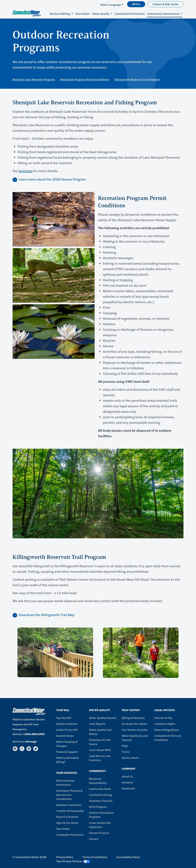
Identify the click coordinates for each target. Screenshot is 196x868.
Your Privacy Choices (73, 861)
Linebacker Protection (70, 835)
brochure (26, 171)
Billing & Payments (133, 718)
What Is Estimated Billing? (67, 760)
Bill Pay (136, 4)
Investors (127, 782)
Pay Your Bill (64, 718)
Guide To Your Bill (67, 730)
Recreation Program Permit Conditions (85, 79)
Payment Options (67, 724)
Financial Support (67, 752)
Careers (94, 839)
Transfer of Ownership (70, 811)
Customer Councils (101, 801)
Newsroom (128, 788)
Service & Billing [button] (60, 14)
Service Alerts (130, 758)
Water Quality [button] (101, 14)
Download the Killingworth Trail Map (47, 615)
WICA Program (98, 807)
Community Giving (100, 795)
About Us (127, 776)
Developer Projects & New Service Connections (69, 795)
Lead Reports (97, 724)
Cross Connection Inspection (100, 825)
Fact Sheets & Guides (135, 730)
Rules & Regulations (167, 730)
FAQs (125, 746)
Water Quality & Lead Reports (135, 738)
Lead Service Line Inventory (100, 758)
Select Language (111, 5)
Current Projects (99, 833)
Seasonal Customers (69, 805)
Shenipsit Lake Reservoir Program (34, 79)
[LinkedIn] (29, 749)
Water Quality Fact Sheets (100, 732)
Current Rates (65, 736)
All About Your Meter (135, 724)
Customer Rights (165, 724)
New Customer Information (65, 782)
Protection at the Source (100, 742)
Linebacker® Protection (130, 14)
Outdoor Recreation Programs (101, 815)
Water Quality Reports (103, 718)
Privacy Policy (65, 857)
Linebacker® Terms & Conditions (168, 738)
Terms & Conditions (95, 857)
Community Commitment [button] (164, 14)
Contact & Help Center (166, 4)
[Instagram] (22, 749)
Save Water (83, 14)
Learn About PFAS (100, 750)
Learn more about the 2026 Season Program (52, 179)
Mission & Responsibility (98, 781)
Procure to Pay (163, 718)
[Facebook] (15, 749)
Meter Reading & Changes (67, 744)
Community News (100, 789)
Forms (126, 752)
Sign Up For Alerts (67, 823)
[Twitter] (36, 749)
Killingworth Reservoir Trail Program (137, 79)
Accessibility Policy (128, 857)
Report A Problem (67, 817)
